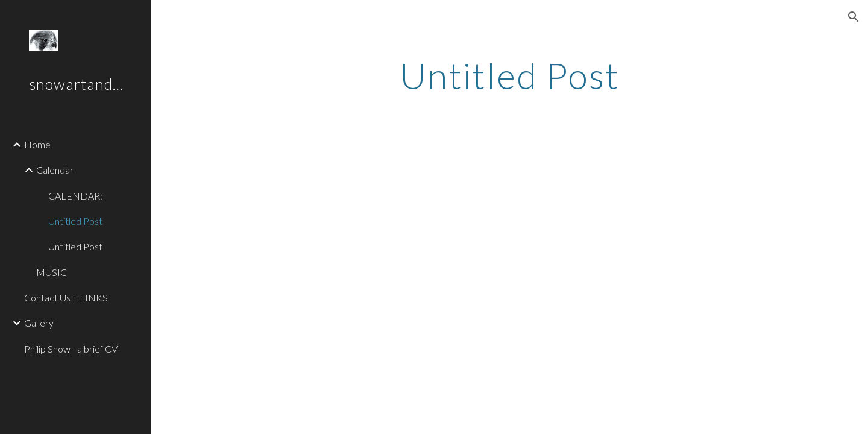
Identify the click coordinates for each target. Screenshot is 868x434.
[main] (510, 75)
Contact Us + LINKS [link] (66, 297)
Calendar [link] (55, 170)
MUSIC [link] (52, 272)
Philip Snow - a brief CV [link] (71, 349)
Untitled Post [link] (75, 221)
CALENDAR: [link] (75, 196)
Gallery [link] (39, 323)
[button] (854, 17)
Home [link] (37, 144)
